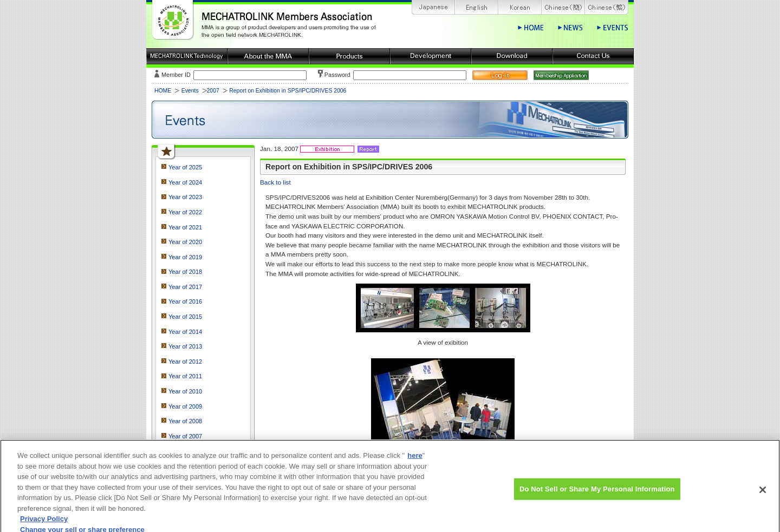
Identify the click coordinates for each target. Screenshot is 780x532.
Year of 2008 (185, 421)
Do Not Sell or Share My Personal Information (597, 494)
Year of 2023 (185, 197)
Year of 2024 (185, 182)
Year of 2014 (185, 332)
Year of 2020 (185, 242)
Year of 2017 (185, 287)
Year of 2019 (185, 257)
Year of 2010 (185, 391)
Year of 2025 (185, 167)
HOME (163, 91)
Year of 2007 (185, 436)
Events (190, 91)
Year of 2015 (185, 317)
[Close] (763, 495)
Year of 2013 (185, 346)
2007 (213, 91)
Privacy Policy (44, 524)
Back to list (275, 182)
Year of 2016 (185, 301)
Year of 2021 (185, 227)
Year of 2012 (185, 362)
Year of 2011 (185, 376)
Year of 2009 (185, 406)
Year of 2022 (185, 212)
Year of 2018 (185, 272)
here (415, 460)
